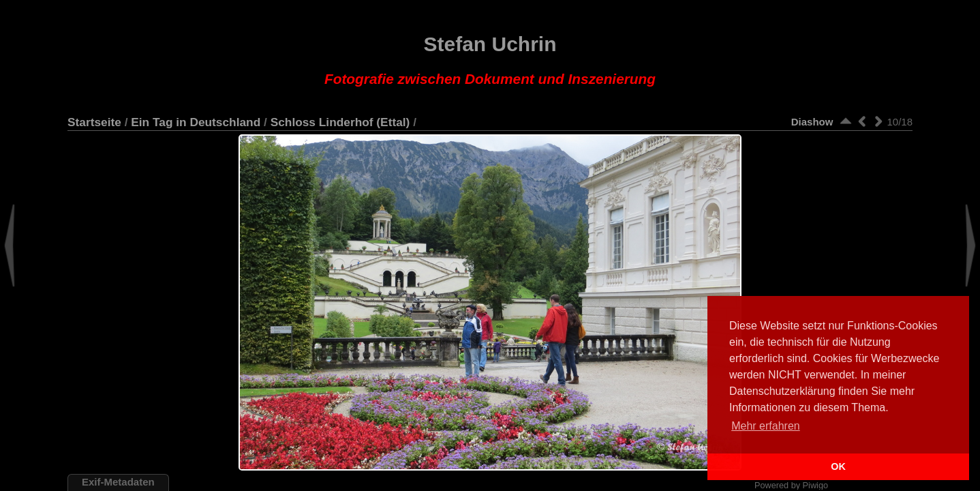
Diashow (812, 122)
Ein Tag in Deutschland (196, 122)
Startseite (94, 122)
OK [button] (838, 466)
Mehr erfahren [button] (766, 426)
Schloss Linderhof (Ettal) (340, 122)
